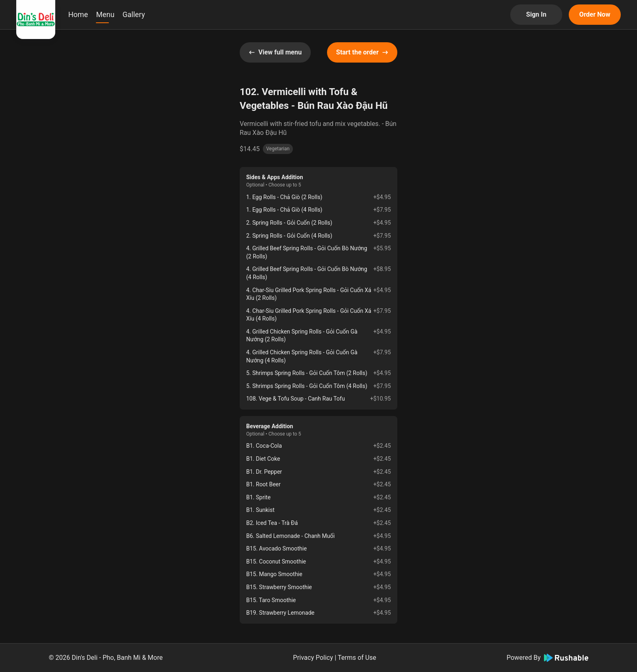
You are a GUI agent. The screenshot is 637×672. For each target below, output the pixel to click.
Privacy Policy (313, 658)
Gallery (134, 14)
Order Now (595, 14)
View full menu (275, 52)
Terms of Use (357, 658)
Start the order (362, 52)
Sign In (536, 14)
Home (78, 14)
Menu (105, 14)
